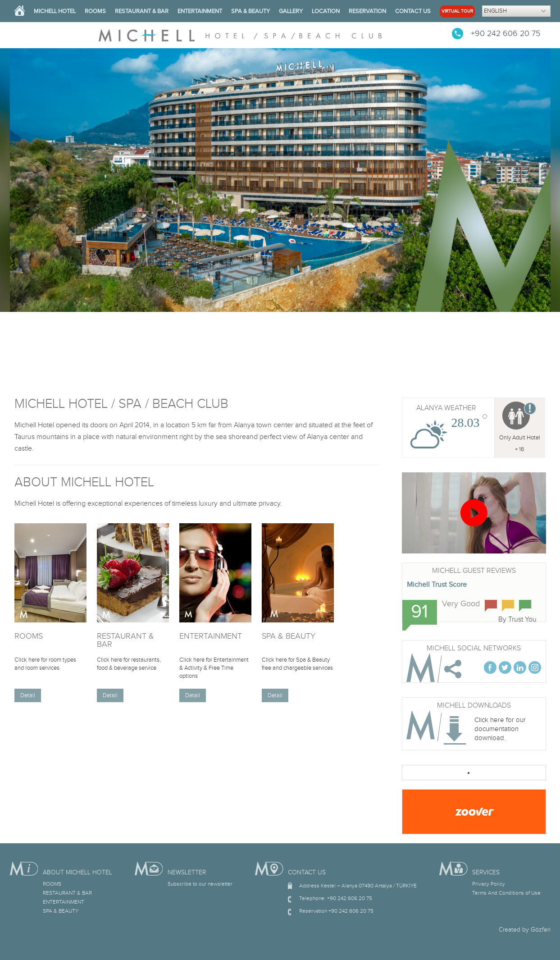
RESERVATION (367, 11)
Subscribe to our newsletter (200, 884)
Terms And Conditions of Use (506, 893)
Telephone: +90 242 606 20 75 (336, 898)
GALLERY (291, 11)
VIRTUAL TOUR (457, 11)
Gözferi (541, 930)
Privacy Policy (489, 884)
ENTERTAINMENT (200, 11)
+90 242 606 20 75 (505, 34)
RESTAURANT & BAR (142, 11)
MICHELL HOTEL (55, 11)
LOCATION (326, 11)
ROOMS (95, 11)
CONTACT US (413, 11)
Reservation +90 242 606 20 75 (336, 911)
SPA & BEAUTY (250, 11)
